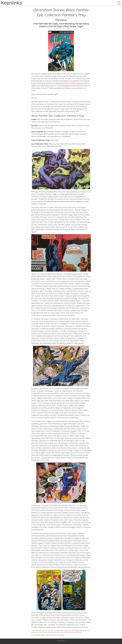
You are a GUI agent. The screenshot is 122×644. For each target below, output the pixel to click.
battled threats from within (65, 83)
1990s (43, 630)
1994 (55, 630)
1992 (49, 630)
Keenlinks (63, 641)
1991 (46, 630)
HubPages (61, 635)
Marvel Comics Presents (50, 632)
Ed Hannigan (83, 630)
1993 (52, 630)
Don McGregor (76, 630)
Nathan (58, 29)
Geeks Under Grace (51, 635)
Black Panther (60, 630)
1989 (40, 630)
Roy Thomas (60, 632)
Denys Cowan (68, 630)
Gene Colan (40, 632)
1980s (37, 630)
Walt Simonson (78, 632)
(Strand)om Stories (68, 632)
